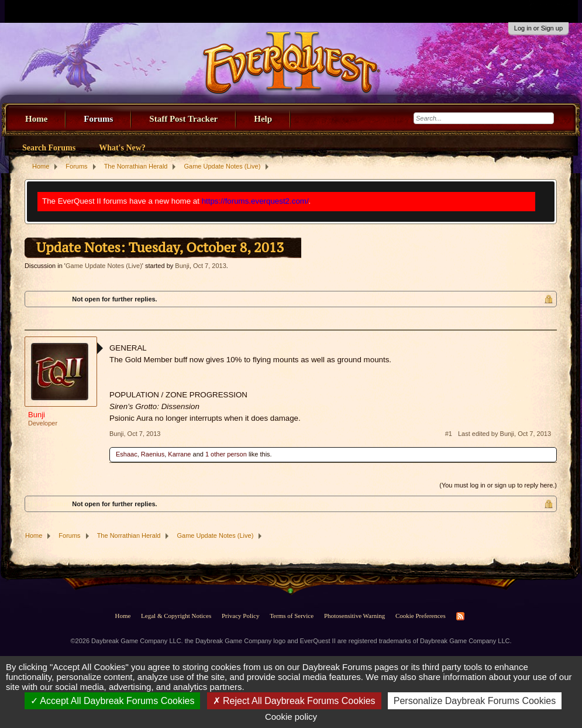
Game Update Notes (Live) (104, 266)
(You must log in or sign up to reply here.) (498, 485)
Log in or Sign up (538, 28)
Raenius (153, 454)
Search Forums (49, 148)
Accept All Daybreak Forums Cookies (113, 701)
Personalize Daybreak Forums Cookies (475, 701)
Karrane (179, 454)
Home (36, 119)
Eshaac (127, 454)
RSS (460, 616)
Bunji (182, 266)
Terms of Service (292, 616)
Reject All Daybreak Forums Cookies (294, 701)
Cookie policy (291, 717)
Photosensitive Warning (354, 616)
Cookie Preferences (421, 616)
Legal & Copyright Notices (176, 616)
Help (263, 119)
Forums (98, 119)
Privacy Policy (240, 616)
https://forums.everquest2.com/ (255, 201)
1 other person (226, 454)
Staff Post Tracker (183, 119)
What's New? (122, 148)
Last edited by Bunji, (504, 434)
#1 (449, 434)
